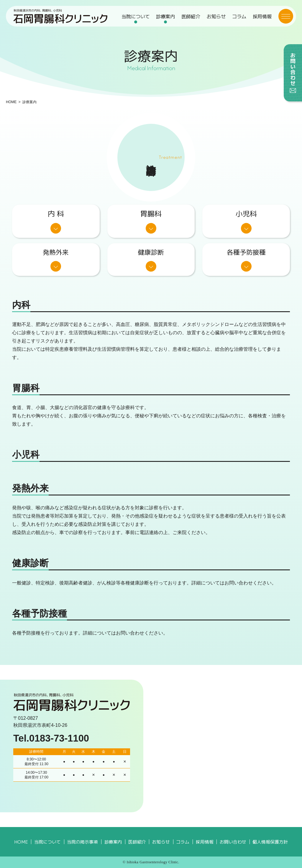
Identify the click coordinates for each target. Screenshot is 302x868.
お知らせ (216, 16)
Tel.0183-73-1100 (51, 738)
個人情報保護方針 (270, 842)
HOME (11, 102)
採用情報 (262, 16)
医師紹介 (191, 16)
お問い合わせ (233, 842)
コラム (239, 16)
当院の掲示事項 (82, 842)
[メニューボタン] (286, 16)
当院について (136, 16)
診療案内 (165, 16)
